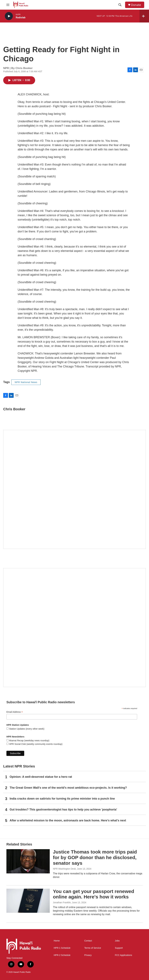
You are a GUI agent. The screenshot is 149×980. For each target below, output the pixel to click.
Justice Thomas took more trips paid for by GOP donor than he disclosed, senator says (95, 857)
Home (57, 941)
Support (119, 948)
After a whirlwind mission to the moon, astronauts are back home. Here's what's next (68, 820)
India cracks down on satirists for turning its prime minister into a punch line (62, 799)
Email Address (15, 712)
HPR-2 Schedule (62, 955)
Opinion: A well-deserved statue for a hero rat (41, 777)
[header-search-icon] (120, 5)
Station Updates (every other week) (26, 729)
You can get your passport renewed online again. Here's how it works (94, 894)
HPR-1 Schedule (62, 948)
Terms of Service (93, 948)
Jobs (117, 941)
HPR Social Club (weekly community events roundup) (35, 744)
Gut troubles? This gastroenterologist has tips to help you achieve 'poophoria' (63, 810)
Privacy (88, 955)
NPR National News (26, 382)
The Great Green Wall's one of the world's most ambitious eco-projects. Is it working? (68, 788)
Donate (136, 5)
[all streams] (144, 16)
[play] (9, 16)
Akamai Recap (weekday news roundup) (29, 740)
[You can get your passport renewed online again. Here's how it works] (28, 901)
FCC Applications (123, 955)
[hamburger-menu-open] (8, 5)
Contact (88, 941)
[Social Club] (74, 628)
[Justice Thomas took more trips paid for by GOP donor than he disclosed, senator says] (28, 861)
